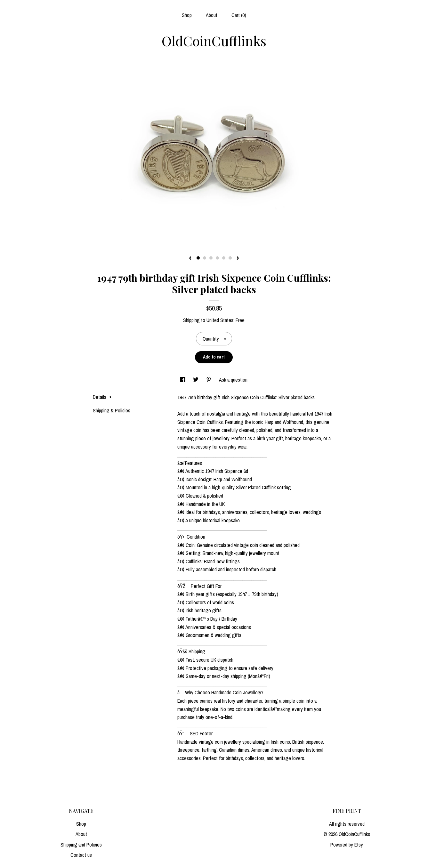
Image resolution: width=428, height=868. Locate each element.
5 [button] (224, 258)
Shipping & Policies (112, 410)
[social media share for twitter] (196, 380)
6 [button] (230, 258)
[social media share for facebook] (183, 380)
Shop (187, 15)
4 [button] (217, 258)
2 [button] (205, 258)
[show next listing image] (238, 259)
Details (102, 397)
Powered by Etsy (347, 845)
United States (220, 320)
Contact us (81, 855)
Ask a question (233, 380)
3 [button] (211, 258)
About (212, 15)
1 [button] (198, 258)
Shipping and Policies (81, 845)
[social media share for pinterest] (209, 380)
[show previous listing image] (190, 259)
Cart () (239, 15)
